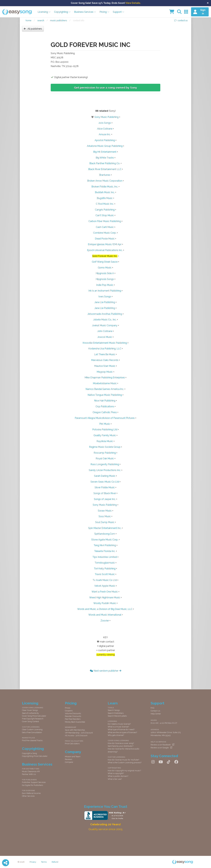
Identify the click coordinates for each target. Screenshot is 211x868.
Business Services (85, 12)
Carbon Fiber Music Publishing (105, 221)
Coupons (69, 711)
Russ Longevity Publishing (105, 464)
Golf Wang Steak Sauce (105, 262)
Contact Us (155, 711)
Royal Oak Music (105, 458)
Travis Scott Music (105, 574)
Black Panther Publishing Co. (105, 163)
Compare (69, 762)
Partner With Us (29, 774)
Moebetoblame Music (105, 383)
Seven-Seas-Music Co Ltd (105, 482)
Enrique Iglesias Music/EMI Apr (105, 244)
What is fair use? (115, 779)
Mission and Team (73, 757)
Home (28, 20)
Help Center (156, 714)
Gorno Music (105, 268)
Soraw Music (105, 511)
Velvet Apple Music (105, 586)
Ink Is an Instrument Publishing (105, 291)
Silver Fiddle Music (105, 487)
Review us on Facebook (162, 745)
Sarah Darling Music (105, 476)
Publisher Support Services (34, 782)
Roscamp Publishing (105, 453)
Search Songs (114, 710)
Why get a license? (116, 735)
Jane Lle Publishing (105, 302)
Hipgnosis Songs (105, 279)
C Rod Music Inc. (105, 204)
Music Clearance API (31, 771)
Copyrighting (62, 12)
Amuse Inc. (105, 134)
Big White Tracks (105, 158)
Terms (44, 862)
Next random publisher (106, 671)
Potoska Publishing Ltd (105, 430)
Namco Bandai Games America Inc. (105, 389)
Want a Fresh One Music (105, 592)
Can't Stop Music (105, 215)
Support (119, 12)
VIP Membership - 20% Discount (79, 733)
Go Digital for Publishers (32, 785)
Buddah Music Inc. (105, 192)
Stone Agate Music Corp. (105, 540)
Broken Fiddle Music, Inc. (105, 187)
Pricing (104, 12)
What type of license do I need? (121, 729)
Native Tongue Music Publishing (105, 395)
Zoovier (105, 621)
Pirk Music (105, 424)
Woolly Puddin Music (105, 603)
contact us (181, 20)
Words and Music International (105, 615)
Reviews (69, 759)
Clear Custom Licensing (32, 729)
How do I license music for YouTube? (123, 760)
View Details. (133, 3)
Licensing (44, 12)
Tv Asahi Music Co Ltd (105, 580)
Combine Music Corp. (105, 233)
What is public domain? (118, 776)
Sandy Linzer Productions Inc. (105, 470)
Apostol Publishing (105, 140)
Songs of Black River (105, 493)
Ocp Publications (105, 406)
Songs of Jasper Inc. (105, 499)
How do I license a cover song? (121, 743)
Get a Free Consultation (32, 732)
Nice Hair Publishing (105, 401)
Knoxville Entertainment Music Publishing (105, 343)
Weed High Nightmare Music (105, 597)
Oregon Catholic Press (105, 412)
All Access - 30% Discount (76, 735)
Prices (68, 708)
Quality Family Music (105, 435)
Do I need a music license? (119, 724)
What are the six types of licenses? (122, 732)
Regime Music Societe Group (105, 447)
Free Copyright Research (33, 719)
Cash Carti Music (105, 227)
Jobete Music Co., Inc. (105, 320)
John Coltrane (105, 331)
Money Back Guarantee (75, 722)
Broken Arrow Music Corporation (105, 181)
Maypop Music (105, 372)
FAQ (152, 708)
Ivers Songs (105, 297)
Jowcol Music (105, 337)
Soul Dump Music (105, 522)
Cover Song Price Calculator (34, 716)
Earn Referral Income (31, 793)
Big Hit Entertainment (105, 152)
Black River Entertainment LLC (105, 169)
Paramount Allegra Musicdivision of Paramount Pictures (105, 418)
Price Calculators (72, 744)
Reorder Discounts (73, 716)
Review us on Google (161, 748)
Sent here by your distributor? (121, 746)
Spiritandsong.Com (105, 534)
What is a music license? (118, 727)
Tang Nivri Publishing (105, 545)
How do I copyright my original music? (124, 771)
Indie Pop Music (105, 285)
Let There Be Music (105, 354)
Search (41, 20)
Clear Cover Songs (30, 710)
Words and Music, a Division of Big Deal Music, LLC (105, 609)
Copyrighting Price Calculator (35, 756)
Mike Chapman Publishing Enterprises (105, 378)
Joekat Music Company (105, 325)
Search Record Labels (117, 716)
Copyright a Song (29, 753)
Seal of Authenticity (30, 713)
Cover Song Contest (30, 721)
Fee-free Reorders (73, 719)
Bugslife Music (105, 198)
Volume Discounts (73, 713)
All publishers (33, 29)
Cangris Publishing (105, 210)
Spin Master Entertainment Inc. (105, 528)
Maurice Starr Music (105, 366)
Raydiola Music (105, 441)
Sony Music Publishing (107, 117)
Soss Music (105, 516)
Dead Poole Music (105, 239)
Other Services (28, 796)
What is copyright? (116, 773)
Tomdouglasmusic (105, 563)
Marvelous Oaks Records (105, 360)
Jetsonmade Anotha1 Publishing (105, 314)
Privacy (33, 862)
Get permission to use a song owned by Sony (105, 88)
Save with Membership (75, 730)
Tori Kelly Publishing (105, 569)
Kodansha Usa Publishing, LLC (105, 349)
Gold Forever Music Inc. (105, 256)
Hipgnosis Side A (105, 273)
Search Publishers (116, 713)
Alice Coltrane (105, 129)
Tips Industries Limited (105, 557)
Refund (55, 862)
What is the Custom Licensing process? (125, 763)
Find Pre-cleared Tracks (32, 740)
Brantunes (105, 175)
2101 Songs (105, 123)
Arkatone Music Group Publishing (105, 146)
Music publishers (59, 20)
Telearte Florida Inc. (105, 551)
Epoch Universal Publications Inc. (105, 250)
